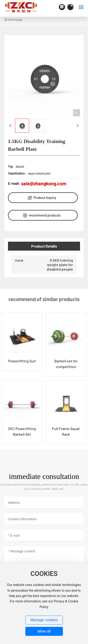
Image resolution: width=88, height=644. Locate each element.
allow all (44, 631)
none (19, 260)
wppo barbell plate (39, 173)
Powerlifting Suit (22, 361)
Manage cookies (44, 620)
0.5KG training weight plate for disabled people (60, 265)
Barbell (20, 167)
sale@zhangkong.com (44, 183)
